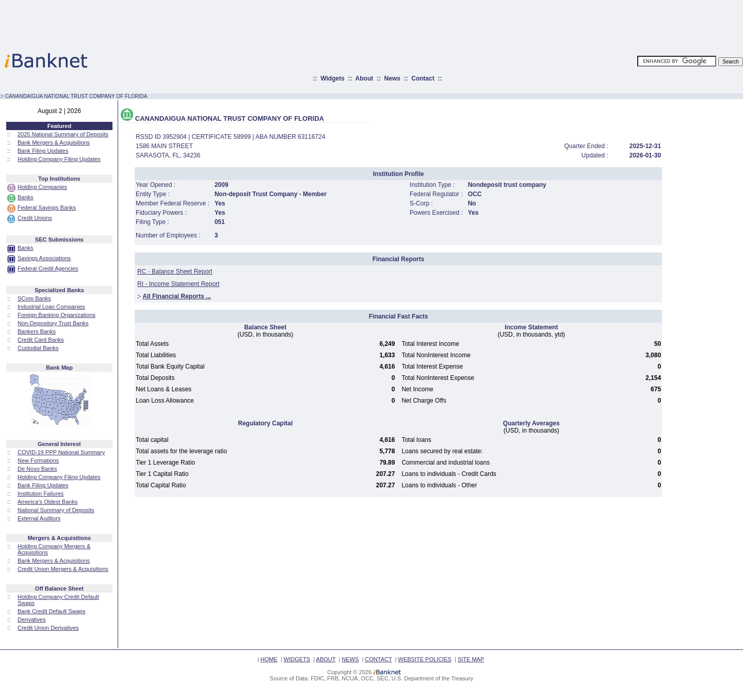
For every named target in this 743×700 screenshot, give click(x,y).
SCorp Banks (34, 298)
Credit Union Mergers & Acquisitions (63, 569)
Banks (26, 197)
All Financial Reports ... (177, 296)
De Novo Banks (37, 469)
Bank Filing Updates (43, 151)
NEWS (350, 659)
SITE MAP (471, 659)
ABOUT (326, 659)
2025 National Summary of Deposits (63, 134)
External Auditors (39, 518)
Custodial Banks (38, 348)
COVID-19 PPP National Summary (61, 452)
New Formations (38, 460)
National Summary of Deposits (56, 510)
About (365, 78)
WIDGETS (297, 659)
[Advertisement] (417, 23)
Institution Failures (41, 494)
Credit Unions (35, 218)
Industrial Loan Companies (51, 307)
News (392, 78)
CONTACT (378, 659)
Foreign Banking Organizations (56, 315)
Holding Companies (42, 187)
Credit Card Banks (41, 340)
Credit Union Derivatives (48, 628)
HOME (269, 659)
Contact (423, 78)
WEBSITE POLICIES (425, 659)
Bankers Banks (37, 331)
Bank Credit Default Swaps (51, 611)
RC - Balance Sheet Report (175, 272)
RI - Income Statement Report (178, 284)
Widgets (333, 78)
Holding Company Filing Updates (59, 159)
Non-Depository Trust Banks (53, 323)
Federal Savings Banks (47, 208)
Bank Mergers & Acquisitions (54, 142)
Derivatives (31, 619)
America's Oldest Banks (47, 502)
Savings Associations (44, 258)
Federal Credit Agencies (48, 268)
